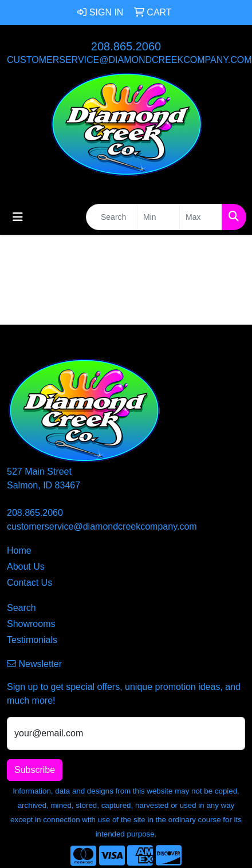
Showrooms (31, 624)
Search (21, 608)
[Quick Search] (112, 217)
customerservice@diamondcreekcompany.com (129, 60)
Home (19, 551)
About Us (26, 567)
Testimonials (32, 640)
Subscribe (35, 770)
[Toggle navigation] (18, 217)
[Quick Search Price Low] (158, 217)
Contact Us (29, 583)
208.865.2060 (126, 46)
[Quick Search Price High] (201, 217)
